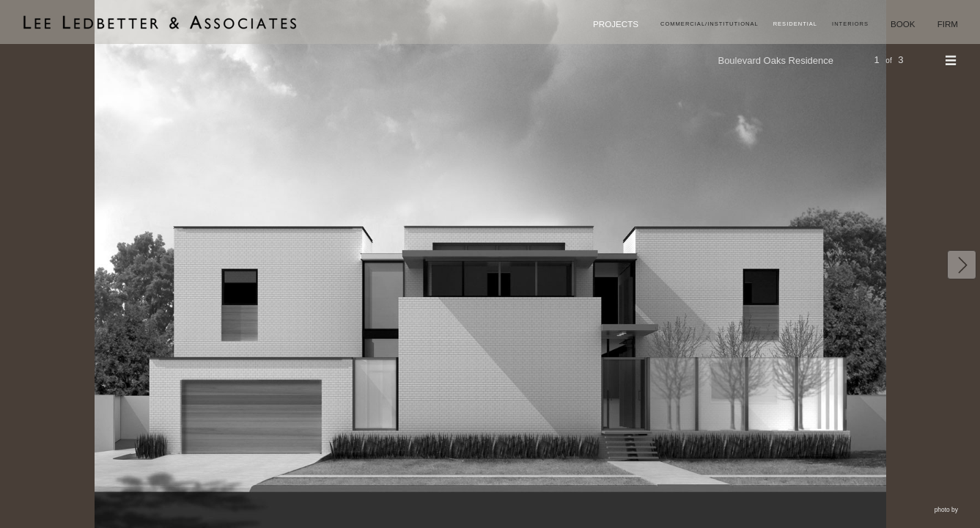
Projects (551, 25)
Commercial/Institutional (664, 26)
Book (894, 25)
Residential (767, 26)
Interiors (832, 26)
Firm (944, 25)
